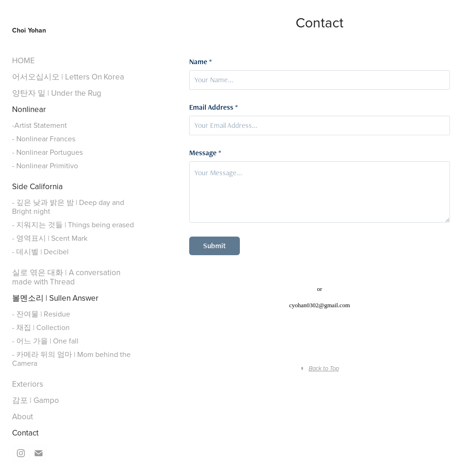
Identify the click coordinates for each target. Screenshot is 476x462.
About (23, 416)
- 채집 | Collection (41, 327)
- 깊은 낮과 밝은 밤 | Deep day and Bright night (68, 207)
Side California (37, 186)
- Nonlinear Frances (44, 139)
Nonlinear (29, 109)
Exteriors (28, 384)
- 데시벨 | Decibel (40, 251)
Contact (25, 433)
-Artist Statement (40, 125)
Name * (201, 62)
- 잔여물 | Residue (41, 314)
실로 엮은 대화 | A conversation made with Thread (66, 277)
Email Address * (214, 107)
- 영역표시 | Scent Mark (50, 238)
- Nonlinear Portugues (47, 152)
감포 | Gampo (36, 400)
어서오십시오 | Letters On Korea (68, 77)
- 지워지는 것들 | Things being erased (73, 224)
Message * (205, 153)
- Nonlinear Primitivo (45, 165)
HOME (23, 60)
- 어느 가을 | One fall (45, 341)
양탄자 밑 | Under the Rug (57, 93)
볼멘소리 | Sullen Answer (55, 298)
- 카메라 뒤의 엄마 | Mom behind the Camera (71, 359)
